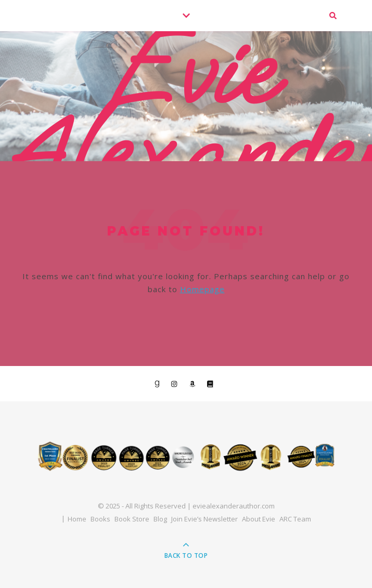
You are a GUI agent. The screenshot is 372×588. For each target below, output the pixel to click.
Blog (160, 519)
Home (77, 519)
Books (100, 519)
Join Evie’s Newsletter (204, 519)
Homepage (202, 289)
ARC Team (295, 519)
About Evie (259, 519)
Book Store (132, 519)
